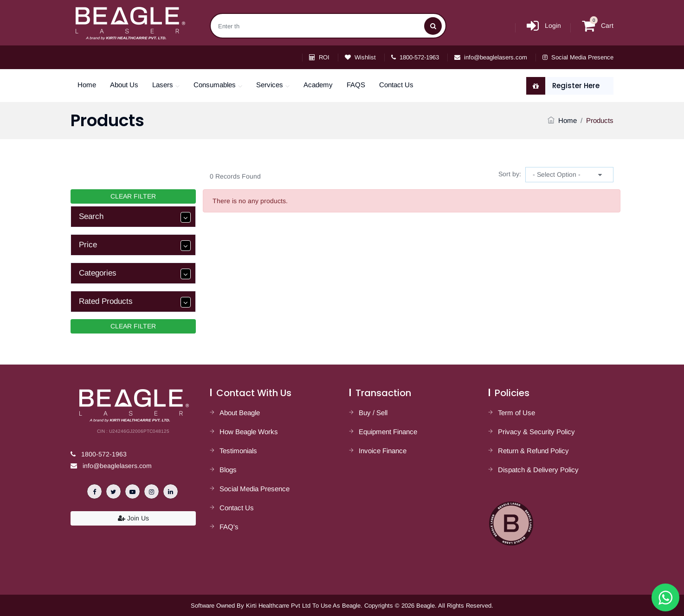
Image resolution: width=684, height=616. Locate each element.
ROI (319, 57)
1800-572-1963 (415, 57)
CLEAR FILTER (133, 196)
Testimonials (238, 451)
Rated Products (135, 302)
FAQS (356, 85)
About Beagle (240, 413)
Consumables (215, 85)
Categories (135, 274)
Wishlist (360, 57)
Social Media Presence (578, 57)
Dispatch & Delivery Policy (538, 470)
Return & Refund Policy (533, 451)
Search (135, 217)
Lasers (163, 85)
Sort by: (510, 174)
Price (135, 246)
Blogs (228, 470)
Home (87, 85)
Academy (318, 85)
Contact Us (396, 85)
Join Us (133, 518)
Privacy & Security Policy (536, 432)
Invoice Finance (383, 451)
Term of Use (516, 413)
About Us (124, 85)
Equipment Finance (388, 432)
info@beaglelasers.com (491, 57)
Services (270, 85)
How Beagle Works (249, 432)
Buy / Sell (373, 413)
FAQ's (229, 527)
